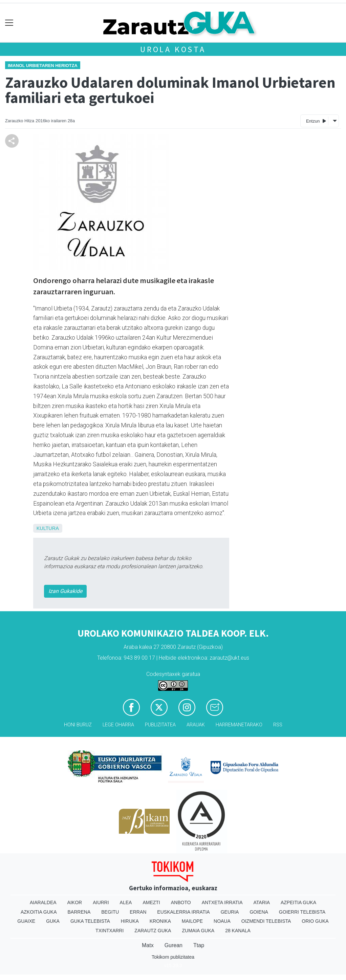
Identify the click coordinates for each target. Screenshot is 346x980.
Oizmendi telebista (266, 921)
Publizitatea (160, 725)
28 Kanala (238, 931)
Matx (148, 945)
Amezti (151, 902)
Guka (53, 921)
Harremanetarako (239, 725)
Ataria (262, 902)
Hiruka (130, 921)
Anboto (181, 902)
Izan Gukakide (65, 591)
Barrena (79, 912)
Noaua (222, 921)
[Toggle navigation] (9, 23)
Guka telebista (90, 921)
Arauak (196, 725)
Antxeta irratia (222, 902)
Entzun (316, 121)
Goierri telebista (302, 912)
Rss (278, 725)
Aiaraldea (43, 902)
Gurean (174, 945)
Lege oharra (118, 725)
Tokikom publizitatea (173, 957)
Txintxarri (110, 931)
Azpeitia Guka (298, 902)
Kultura (48, 528)
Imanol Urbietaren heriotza (43, 66)
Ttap (199, 945)
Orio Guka (315, 921)
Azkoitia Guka (39, 912)
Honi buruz (78, 725)
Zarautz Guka (153, 931)
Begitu (110, 912)
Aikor (75, 902)
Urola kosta (173, 49)
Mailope (192, 921)
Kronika (160, 921)
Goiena (259, 912)
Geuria (230, 912)
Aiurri (101, 902)
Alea (126, 902)
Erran (138, 912)
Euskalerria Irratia (183, 912)
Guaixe (26, 921)
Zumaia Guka (198, 931)
